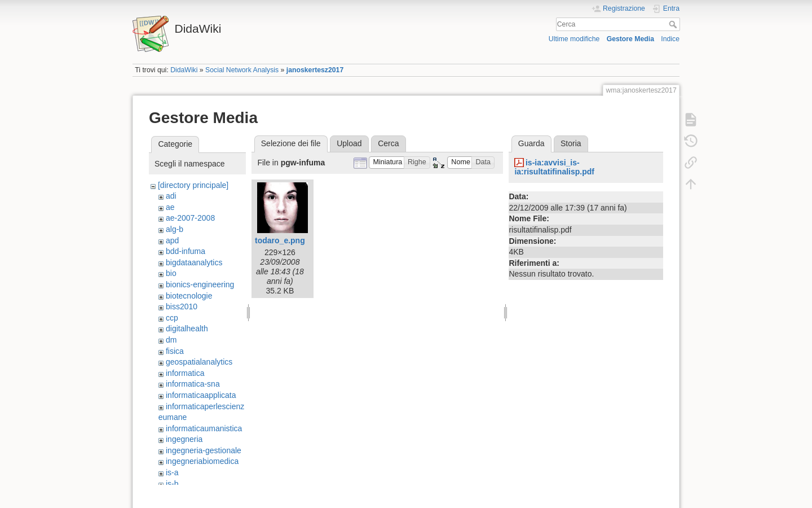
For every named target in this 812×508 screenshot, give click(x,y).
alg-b (175, 229)
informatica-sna (193, 384)
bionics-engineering (200, 284)
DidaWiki (184, 70)
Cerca (674, 24)
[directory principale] (193, 185)
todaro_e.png (280, 240)
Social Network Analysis (242, 70)
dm (171, 340)
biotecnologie (189, 296)
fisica (175, 351)
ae (170, 207)
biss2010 (182, 306)
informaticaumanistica (204, 428)
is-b (172, 484)
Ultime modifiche (574, 39)
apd (172, 240)
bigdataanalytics (194, 262)
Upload (349, 143)
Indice (670, 39)
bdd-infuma (186, 251)
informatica (185, 373)
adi (171, 196)
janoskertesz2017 (315, 70)
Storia (571, 143)
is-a (172, 472)
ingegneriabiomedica (202, 461)
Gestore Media (630, 39)
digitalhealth (187, 329)
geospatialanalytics (199, 362)
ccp (172, 318)
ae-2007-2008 (190, 218)
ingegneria (184, 439)
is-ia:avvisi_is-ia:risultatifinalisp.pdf (554, 167)
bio (171, 273)
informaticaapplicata (201, 395)
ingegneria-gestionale (204, 450)
